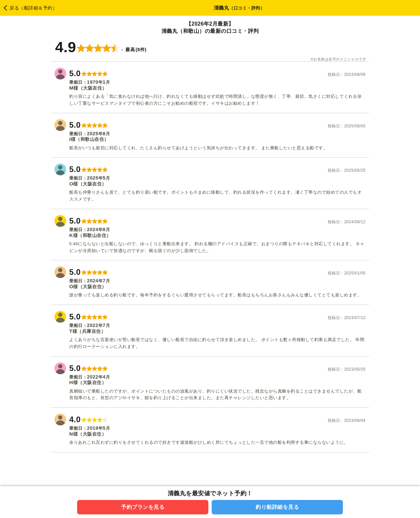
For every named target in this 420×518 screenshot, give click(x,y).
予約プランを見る (143, 507)
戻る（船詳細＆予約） (33, 8)
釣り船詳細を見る (277, 507)
